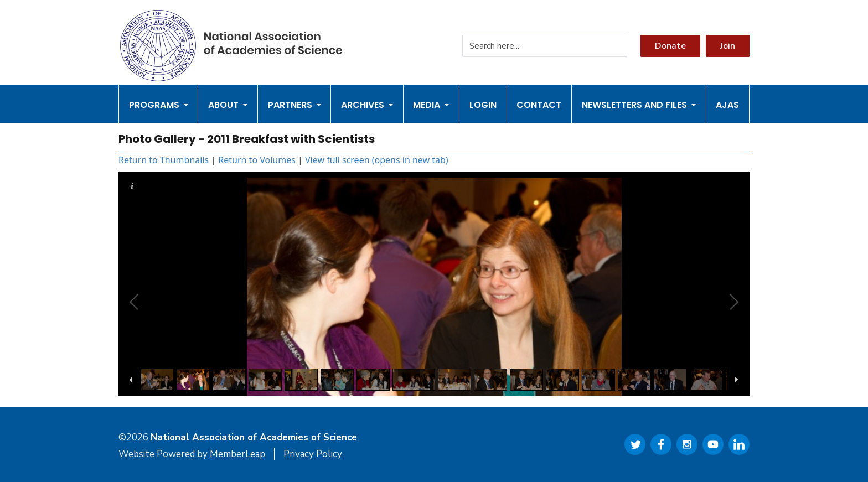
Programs (159, 105)
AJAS (727, 105)
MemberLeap (237, 454)
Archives (367, 105)
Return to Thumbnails (164, 160)
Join (728, 46)
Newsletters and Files (639, 105)
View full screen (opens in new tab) (377, 160)
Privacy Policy (313, 454)
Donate (670, 46)
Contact (539, 105)
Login (483, 105)
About (228, 105)
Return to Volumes (257, 160)
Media (431, 105)
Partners (294, 105)
